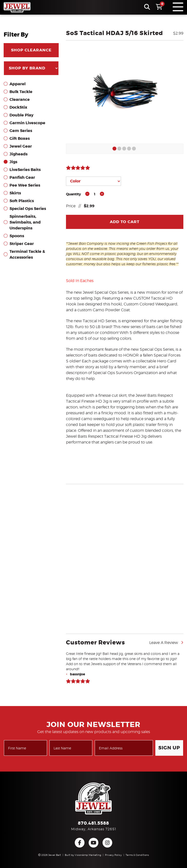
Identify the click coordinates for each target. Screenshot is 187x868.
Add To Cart (125, 222)
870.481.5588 (93, 823)
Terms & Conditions (137, 855)
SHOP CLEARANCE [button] (31, 50)
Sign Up (169, 748)
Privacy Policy (113, 855)
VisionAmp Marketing (88, 855)
